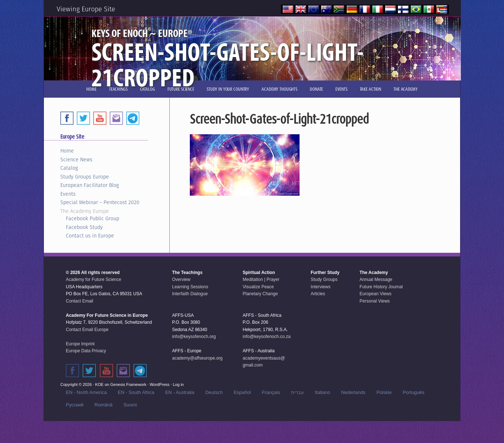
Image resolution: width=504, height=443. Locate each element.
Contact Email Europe (87, 330)
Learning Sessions (190, 287)
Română (103, 405)
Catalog (69, 168)
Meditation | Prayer (261, 279)
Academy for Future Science (93, 279)
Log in (178, 384)
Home (67, 151)
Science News (76, 159)
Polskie (384, 392)
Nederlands (353, 392)
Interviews (320, 287)
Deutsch (214, 392)
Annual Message (376, 279)
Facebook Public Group (93, 218)
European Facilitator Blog (90, 185)
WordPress (159, 384)
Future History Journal (381, 287)
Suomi (130, 405)
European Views (375, 294)
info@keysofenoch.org (194, 337)
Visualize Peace (258, 287)
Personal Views (375, 301)
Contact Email (80, 301)
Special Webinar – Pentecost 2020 (100, 202)
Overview (181, 279)
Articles (318, 294)
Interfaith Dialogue (190, 294)
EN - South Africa (136, 392)
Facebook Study (84, 227)
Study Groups (324, 279)
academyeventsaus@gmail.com (264, 362)
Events (68, 194)
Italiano (323, 392)
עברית (298, 392)
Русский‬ (75, 405)
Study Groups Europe (85, 177)
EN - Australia (180, 392)
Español (242, 392)
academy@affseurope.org (197, 358)
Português (413, 392)
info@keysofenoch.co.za (267, 337)
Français (271, 392)
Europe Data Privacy (86, 351)
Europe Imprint (80, 344)
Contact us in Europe (90, 236)
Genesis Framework (128, 384)
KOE (99, 384)
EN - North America (86, 392)
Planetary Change (260, 294)
